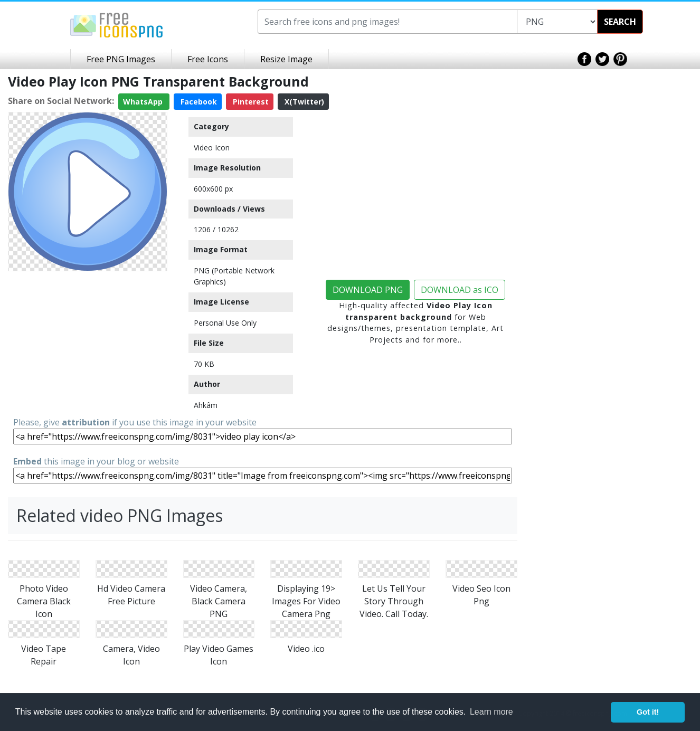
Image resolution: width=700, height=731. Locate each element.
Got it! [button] (648, 712)
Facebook (198, 102)
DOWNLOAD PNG (368, 290)
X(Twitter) (303, 102)
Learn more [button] (491, 712)
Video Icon (212, 148)
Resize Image (286, 59)
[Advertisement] (88, 341)
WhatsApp (144, 102)
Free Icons (208, 59)
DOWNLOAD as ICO (460, 290)
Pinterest (250, 102)
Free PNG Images (121, 59)
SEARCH (620, 22)
